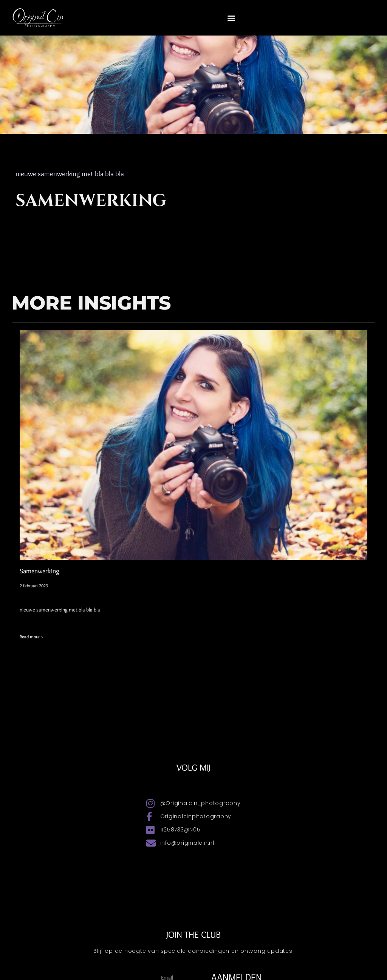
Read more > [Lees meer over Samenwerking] (31, 637)
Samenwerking (39, 571)
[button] (231, 18)
